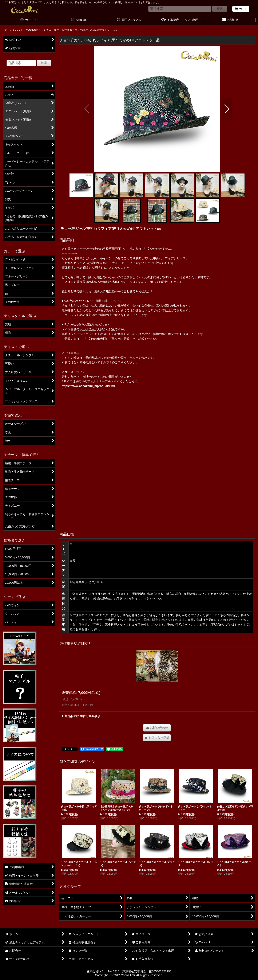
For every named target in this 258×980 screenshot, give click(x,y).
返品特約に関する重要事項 (81, 716)
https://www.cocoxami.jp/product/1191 (89, 386)
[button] (87, 109)
